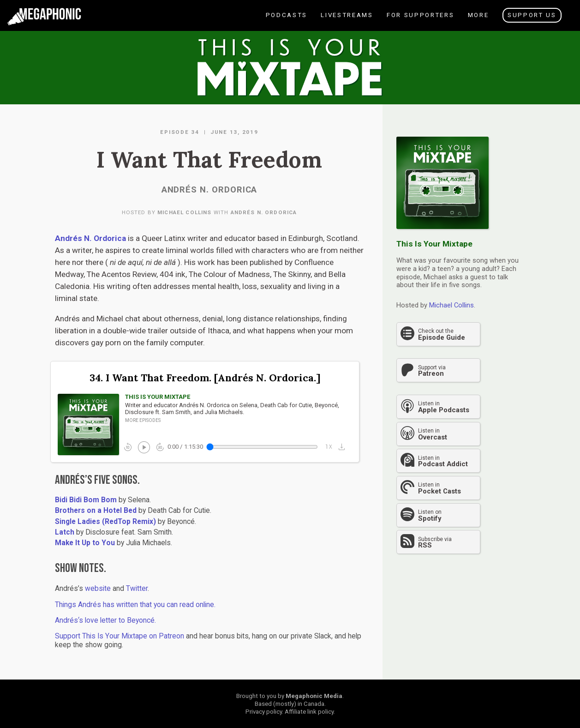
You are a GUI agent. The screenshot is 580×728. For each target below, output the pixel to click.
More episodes (143, 420)
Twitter (137, 589)
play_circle (143, 447)
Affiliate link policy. (310, 712)
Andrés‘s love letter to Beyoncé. (105, 620)
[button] (344, 447)
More (478, 21)
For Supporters (420, 21)
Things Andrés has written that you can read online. (135, 605)
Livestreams (346, 21)
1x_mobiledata (329, 447)
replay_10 (128, 447)
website (98, 589)
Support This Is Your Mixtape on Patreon (120, 636)
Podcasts (286, 21)
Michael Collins (184, 212)
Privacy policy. (264, 712)
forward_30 (160, 447)
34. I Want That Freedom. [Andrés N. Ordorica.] (205, 378)
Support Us (532, 15)
